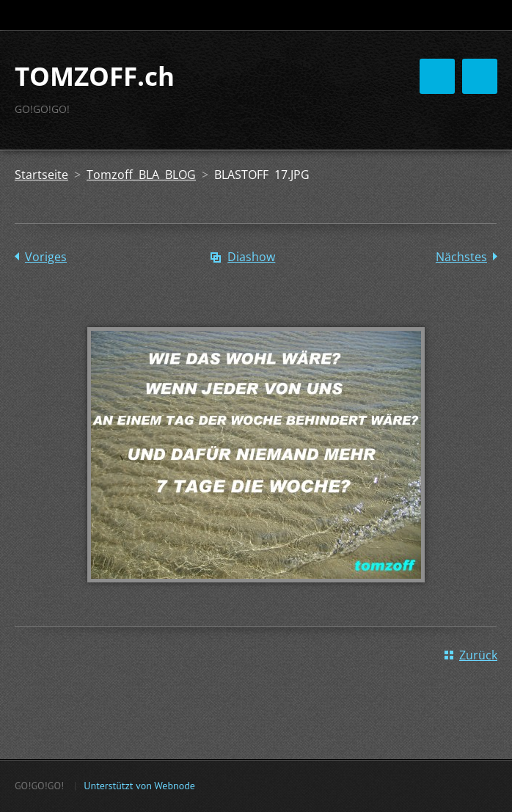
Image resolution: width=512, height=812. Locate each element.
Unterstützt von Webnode (139, 786)
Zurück (478, 655)
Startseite (41, 175)
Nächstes (461, 257)
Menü (480, 76)
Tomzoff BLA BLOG (141, 175)
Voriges (46, 257)
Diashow (251, 257)
